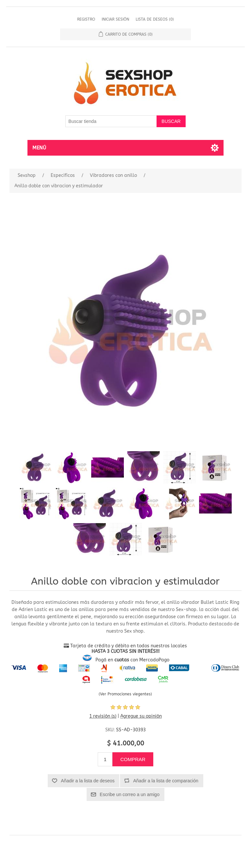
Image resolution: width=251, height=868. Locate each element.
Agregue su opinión (141, 716)
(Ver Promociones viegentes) (125, 694)
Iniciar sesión (115, 19)
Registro (86, 19)
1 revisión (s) (103, 716)
